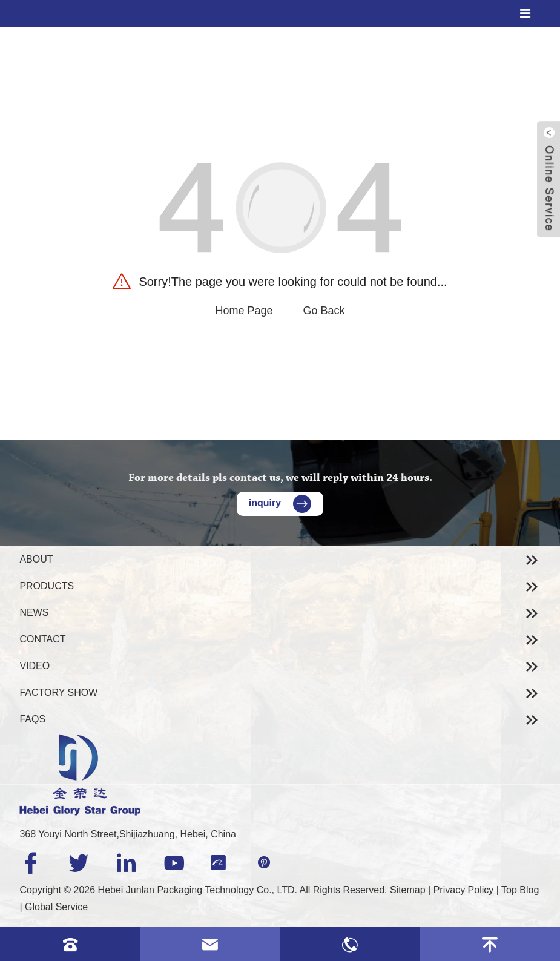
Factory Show (58, 692)
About (36, 559)
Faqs (32, 719)
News (34, 613)
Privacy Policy (464, 890)
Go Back (324, 311)
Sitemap (408, 890)
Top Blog (520, 890)
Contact (42, 639)
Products (47, 586)
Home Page (244, 311)
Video (35, 666)
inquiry (280, 503)
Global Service (56, 907)
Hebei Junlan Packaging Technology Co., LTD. (198, 890)
